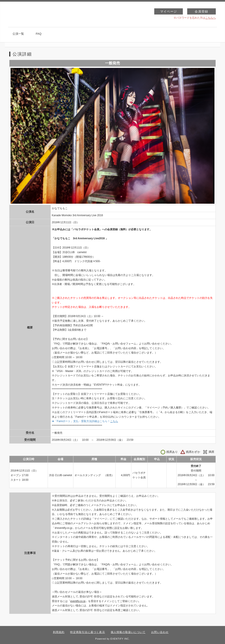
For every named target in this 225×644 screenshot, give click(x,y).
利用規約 (59, 632)
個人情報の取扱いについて (128, 632)
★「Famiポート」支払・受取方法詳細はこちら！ (85, 421)
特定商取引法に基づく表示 (87, 632)
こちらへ (210, 18)
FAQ (39, 34)
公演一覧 (18, 34)
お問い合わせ (160, 632)
